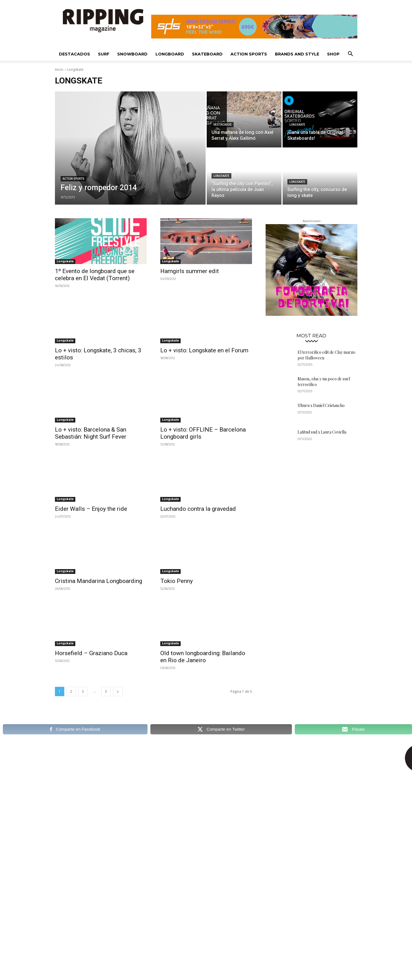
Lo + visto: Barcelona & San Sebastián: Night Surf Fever (91, 433)
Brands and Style (297, 54)
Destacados (74, 54)
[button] (351, 54)
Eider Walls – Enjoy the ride (91, 509)
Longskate (297, 125)
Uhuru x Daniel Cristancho (321, 405)
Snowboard (132, 54)
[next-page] (118, 691)
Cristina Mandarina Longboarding (99, 581)
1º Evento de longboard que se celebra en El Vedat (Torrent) (95, 275)
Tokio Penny (177, 581)
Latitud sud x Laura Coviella (322, 432)
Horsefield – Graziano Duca (91, 653)
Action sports (73, 179)
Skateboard (207, 54)
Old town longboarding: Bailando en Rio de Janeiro (203, 657)
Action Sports (249, 54)
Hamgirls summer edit (190, 271)
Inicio (59, 69)
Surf (104, 54)
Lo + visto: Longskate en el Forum (204, 350)
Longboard (170, 54)
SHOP (333, 54)
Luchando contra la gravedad (198, 509)
